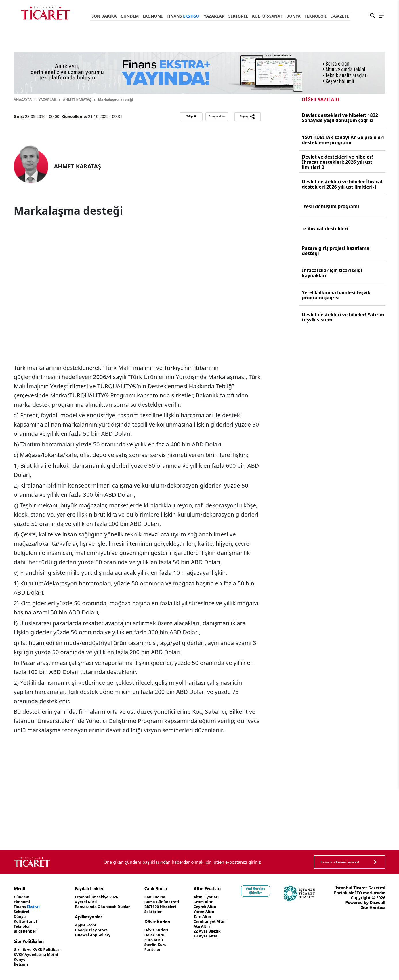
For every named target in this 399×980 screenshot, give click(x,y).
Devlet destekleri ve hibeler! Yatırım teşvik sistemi (343, 317)
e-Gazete (340, 16)
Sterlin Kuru (164, 945)
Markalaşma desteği (116, 100)
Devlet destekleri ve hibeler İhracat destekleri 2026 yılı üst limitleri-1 (342, 184)
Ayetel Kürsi (91, 902)
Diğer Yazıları (321, 99)
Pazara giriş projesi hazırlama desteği (336, 251)
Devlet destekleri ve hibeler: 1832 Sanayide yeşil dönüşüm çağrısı (340, 118)
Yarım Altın (215, 912)
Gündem (130, 16)
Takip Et (191, 116)
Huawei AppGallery (98, 935)
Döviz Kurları (165, 930)
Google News (217, 116)
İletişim (21, 964)
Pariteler (161, 950)
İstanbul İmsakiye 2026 (102, 897)
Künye (20, 959)
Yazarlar (214, 16)
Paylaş (248, 117)
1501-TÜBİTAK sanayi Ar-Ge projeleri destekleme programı (343, 140)
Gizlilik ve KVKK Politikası (39, 950)
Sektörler (161, 912)
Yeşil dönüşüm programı (331, 206)
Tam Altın (213, 917)
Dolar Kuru (163, 935)
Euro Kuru (162, 940)
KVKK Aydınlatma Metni (38, 955)
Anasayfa (23, 100)
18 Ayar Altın (217, 936)
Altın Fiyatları (217, 897)
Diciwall (378, 912)
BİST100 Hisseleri (169, 907)
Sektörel (238, 16)
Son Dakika (104, 16)
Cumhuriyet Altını (222, 921)
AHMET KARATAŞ (77, 100)
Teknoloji (315, 16)
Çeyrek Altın (216, 907)
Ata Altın (213, 926)
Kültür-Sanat (267, 16)
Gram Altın (215, 902)
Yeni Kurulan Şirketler (268, 890)
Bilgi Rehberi (27, 931)
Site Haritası (373, 917)
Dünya (293, 16)
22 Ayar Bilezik (218, 931)
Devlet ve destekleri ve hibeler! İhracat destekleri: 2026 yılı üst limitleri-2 (338, 162)
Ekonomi (153, 16)
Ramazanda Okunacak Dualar (108, 907)
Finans (183, 16)
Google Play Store (96, 930)
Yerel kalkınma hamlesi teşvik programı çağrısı (336, 295)
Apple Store (90, 925)
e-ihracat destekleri (326, 229)
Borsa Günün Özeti (171, 902)
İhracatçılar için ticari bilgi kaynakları (332, 273)
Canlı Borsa (163, 897)
